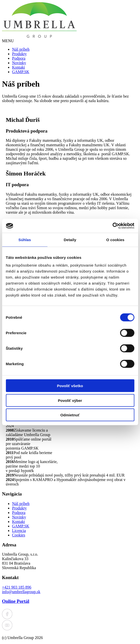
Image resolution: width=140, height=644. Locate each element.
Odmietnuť (70, 415)
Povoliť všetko (70, 386)
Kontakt (19, 67)
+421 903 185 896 (17, 587)
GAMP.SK (21, 72)
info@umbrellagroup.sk (21, 592)
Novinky (19, 63)
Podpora (19, 58)
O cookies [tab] (115, 240)
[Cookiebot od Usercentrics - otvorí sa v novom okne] (112, 226)
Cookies (19, 535)
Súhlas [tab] (25, 240)
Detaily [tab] (70, 240)
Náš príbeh (21, 49)
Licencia (19, 531)
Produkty (19, 54)
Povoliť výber (70, 400)
